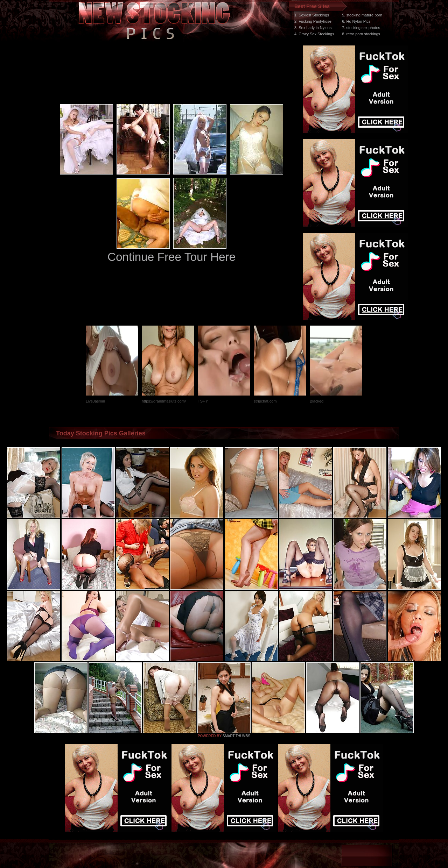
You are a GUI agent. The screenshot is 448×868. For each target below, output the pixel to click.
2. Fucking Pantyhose (313, 21)
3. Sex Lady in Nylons (313, 28)
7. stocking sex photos (361, 28)
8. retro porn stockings (361, 34)
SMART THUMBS (236, 736)
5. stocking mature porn (362, 15)
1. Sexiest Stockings (312, 15)
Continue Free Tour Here (171, 257)
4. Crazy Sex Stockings (314, 34)
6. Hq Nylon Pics (356, 21)
